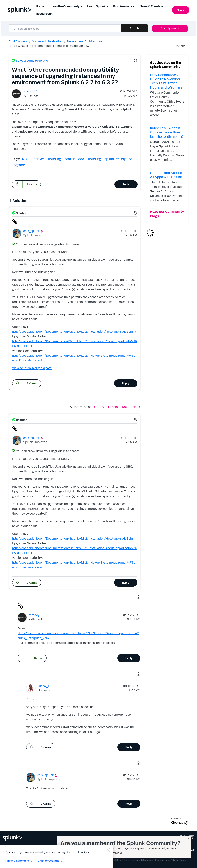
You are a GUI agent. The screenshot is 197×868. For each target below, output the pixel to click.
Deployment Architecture (85, 41)
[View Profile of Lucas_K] (43, 686)
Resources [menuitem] (43, 14)
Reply (126, 184)
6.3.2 (26, 159)
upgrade (18, 165)
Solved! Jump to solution (33, 61)
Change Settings (48, 861)
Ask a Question (170, 28)
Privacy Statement (17, 861)
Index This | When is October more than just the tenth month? (167, 132)
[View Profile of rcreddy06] (30, 91)
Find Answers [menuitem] (123, 6)
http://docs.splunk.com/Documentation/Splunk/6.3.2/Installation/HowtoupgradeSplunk (74, 332)
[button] (135, 61)
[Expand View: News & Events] (162, 6)
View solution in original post (32, 368)
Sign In (181, 10)
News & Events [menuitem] (150, 6)
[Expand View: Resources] (52, 13)
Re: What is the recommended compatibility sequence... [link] (51, 46)
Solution (21, 213)
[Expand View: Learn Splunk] (107, 6)
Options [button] (179, 46)
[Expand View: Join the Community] (81, 6)
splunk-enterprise (118, 159)
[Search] (65, 28)
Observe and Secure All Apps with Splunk (166, 175)
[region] (57, 856)
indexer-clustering (47, 159)
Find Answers (18, 41)
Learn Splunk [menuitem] (96, 6)
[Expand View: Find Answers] (134, 6)
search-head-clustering (83, 159)
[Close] (108, 850)
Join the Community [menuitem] (66, 6)
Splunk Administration (47, 41)
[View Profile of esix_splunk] (31, 231)
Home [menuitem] (40, 6)
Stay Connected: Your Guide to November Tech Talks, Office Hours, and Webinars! (167, 81)
